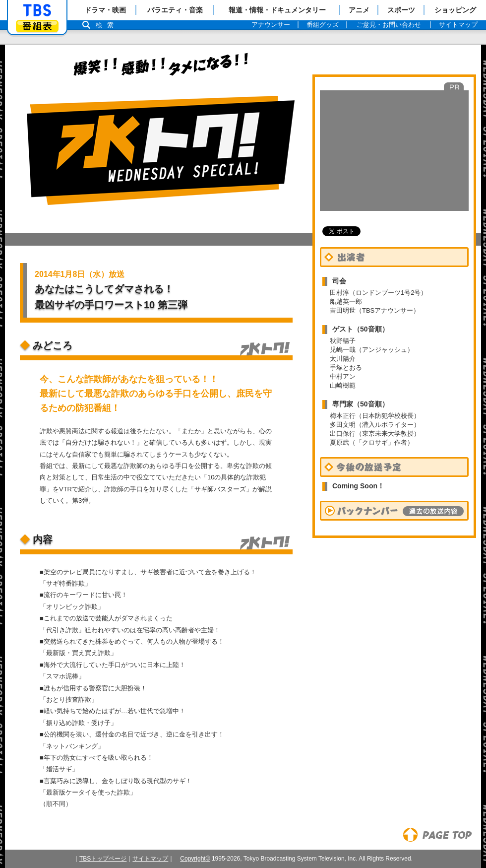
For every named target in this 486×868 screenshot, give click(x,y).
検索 (107, 25)
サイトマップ (150, 859)
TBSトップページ (103, 859)
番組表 (37, 26)
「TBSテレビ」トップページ (37, 10)
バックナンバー (394, 511)
